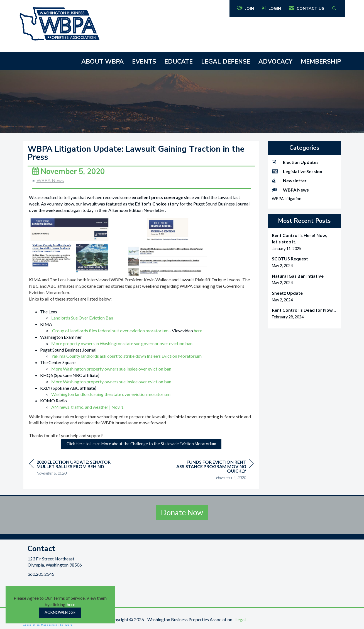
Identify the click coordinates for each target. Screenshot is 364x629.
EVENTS (144, 62)
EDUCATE (179, 62)
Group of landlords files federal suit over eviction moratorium (110, 331)
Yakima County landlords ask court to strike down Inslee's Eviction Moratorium (126, 356)
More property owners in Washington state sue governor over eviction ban (122, 343)
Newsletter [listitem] (289, 181)
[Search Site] (335, 9)
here (71, 604)
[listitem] (304, 242)
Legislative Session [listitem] (297, 171)
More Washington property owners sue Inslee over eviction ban (111, 369)
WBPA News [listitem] (290, 190)
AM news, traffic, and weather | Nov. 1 (87, 407)
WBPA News (50, 181)
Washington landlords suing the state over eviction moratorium (111, 394)
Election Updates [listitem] (295, 162)
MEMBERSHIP (321, 62)
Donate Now (182, 512)
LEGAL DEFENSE (226, 62)
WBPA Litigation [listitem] (287, 199)
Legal (240, 619)
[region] (212, 470)
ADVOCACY (275, 62)
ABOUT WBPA (102, 62)
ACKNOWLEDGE (60, 612)
